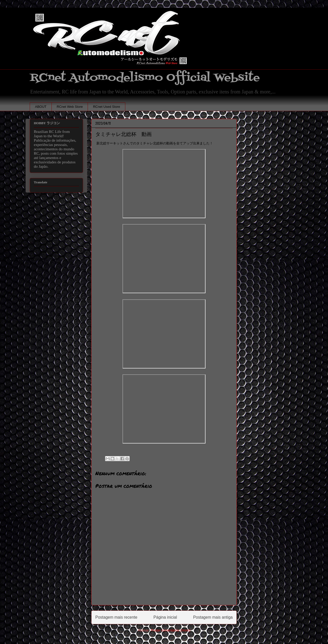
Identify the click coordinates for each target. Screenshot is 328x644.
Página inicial (165, 617)
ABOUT (41, 107)
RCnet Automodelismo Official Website (145, 78)
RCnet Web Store (70, 107)
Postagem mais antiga (213, 617)
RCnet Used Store (107, 107)
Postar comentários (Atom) (171, 630)
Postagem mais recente (116, 617)
